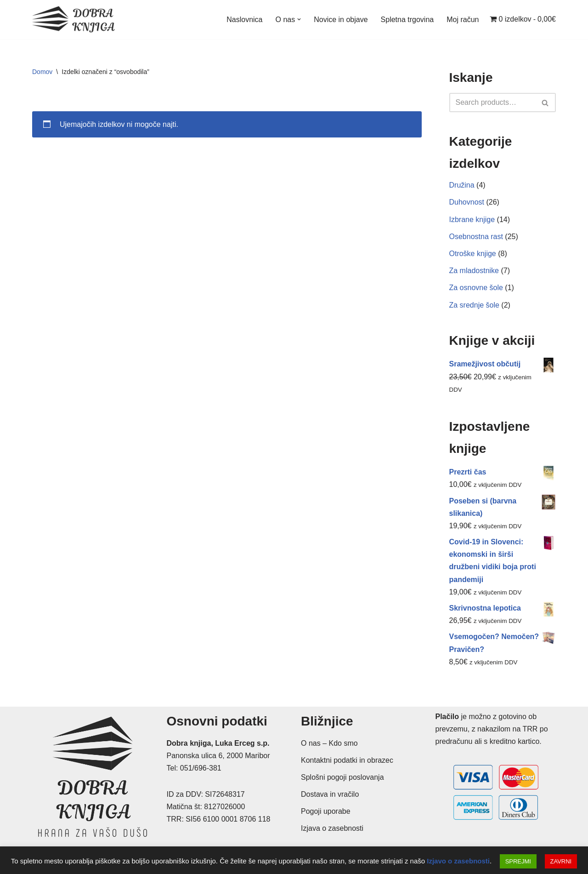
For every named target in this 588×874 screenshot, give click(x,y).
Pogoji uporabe (326, 811)
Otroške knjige (473, 254)
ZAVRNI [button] (561, 861)
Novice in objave (341, 20)
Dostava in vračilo (330, 794)
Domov (42, 72)
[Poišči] (492, 103)
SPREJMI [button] (518, 861)
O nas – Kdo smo (329, 743)
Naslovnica (244, 20)
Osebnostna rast (476, 237)
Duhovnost (467, 202)
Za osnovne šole (476, 288)
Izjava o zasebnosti (332, 828)
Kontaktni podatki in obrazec (347, 760)
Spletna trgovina (407, 20)
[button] (299, 19)
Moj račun (463, 20)
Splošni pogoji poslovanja (342, 777)
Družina (462, 185)
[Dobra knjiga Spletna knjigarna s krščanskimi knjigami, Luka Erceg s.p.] (73, 20)
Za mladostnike (474, 271)
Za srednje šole (474, 305)
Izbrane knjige (472, 220)
